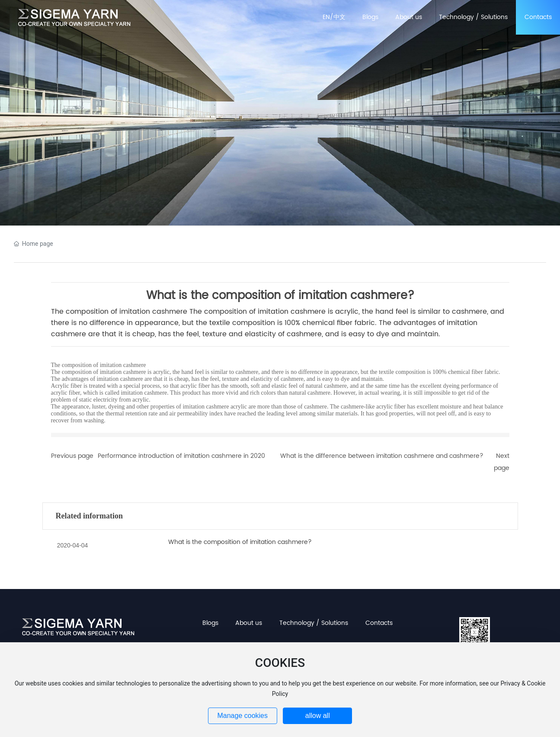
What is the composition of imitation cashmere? (240, 542)
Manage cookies (242, 716)
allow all (318, 716)
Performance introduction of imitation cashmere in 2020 (181, 456)
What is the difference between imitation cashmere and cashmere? (382, 456)
